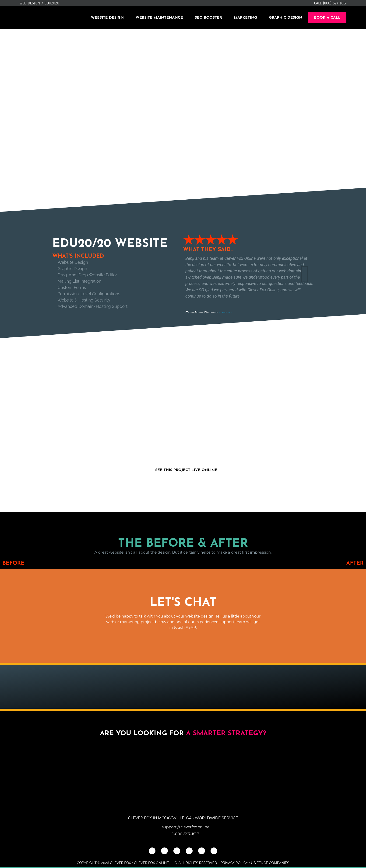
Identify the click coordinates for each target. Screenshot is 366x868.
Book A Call (327, 18)
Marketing (246, 18)
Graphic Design (286, 18)
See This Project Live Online (186, 470)
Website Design (107, 18)
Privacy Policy (234, 863)
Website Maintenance (159, 18)
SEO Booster (208, 18)
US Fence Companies (270, 863)
